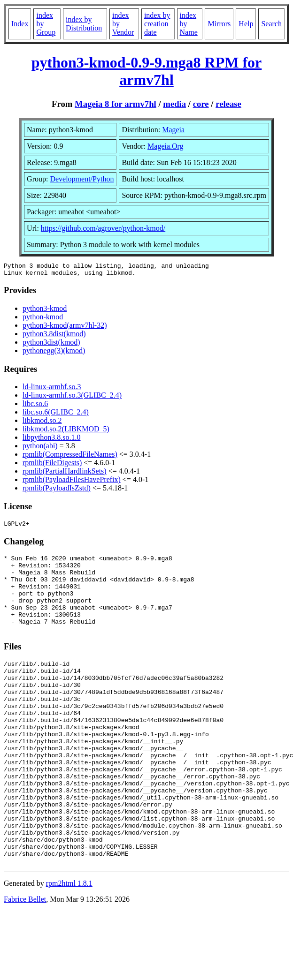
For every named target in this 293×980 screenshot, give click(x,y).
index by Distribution (84, 24)
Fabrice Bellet (25, 960)
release (228, 104)
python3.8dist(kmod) (54, 336)
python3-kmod (45, 311)
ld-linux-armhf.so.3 (52, 389)
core (201, 104)
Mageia (173, 130)
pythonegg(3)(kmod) (54, 353)
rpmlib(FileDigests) (52, 465)
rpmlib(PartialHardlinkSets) (65, 474)
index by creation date (157, 24)
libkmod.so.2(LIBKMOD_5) (66, 432)
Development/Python (82, 179)
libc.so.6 (35, 406)
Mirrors (219, 24)
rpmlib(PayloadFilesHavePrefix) (72, 482)
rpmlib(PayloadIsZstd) (57, 491)
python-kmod (43, 320)
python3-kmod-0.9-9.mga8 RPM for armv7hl (147, 71)
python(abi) (40, 449)
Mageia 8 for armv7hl (116, 104)
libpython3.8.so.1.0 (52, 440)
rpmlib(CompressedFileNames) (70, 457)
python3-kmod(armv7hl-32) (65, 328)
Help (246, 24)
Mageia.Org (166, 146)
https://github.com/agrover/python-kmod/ (103, 228)
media (174, 104)
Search (271, 24)
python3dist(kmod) (51, 345)
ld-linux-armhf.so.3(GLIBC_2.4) (72, 398)
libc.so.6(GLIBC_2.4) (56, 415)
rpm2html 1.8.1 (69, 944)
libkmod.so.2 (42, 423)
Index (20, 24)
